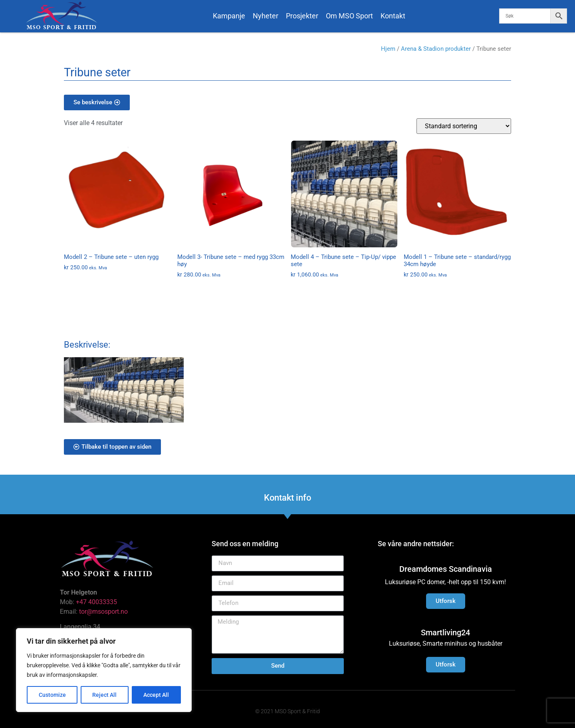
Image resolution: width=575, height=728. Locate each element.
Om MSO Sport (349, 16)
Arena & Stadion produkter (436, 49)
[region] (104, 670)
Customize (52, 695)
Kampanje (229, 16)
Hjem (388, 49)
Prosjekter (302, 16)
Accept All (157, 695)
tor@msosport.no (104, 612)
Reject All (105, 695)
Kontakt (393, 16)
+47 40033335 (96, 602)
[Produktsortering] (464, 126)
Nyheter (266, 16)
